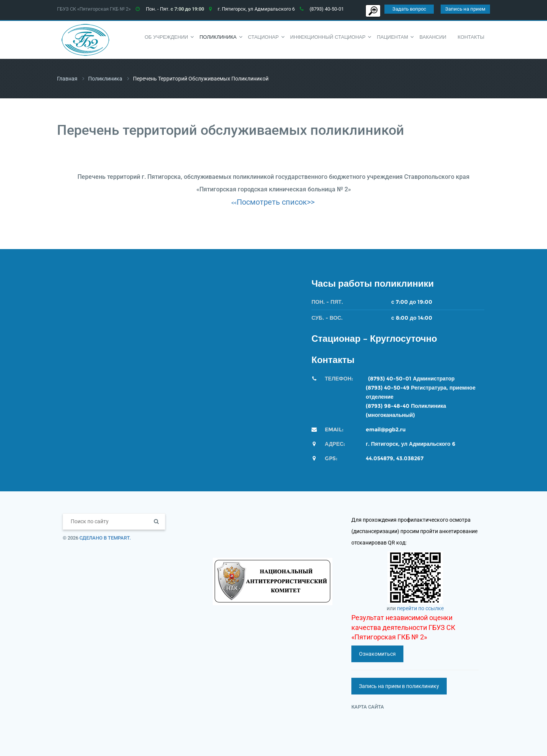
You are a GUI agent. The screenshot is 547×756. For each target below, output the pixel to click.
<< (234, 203)
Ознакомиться (377, 654)
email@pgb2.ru (386, 429)
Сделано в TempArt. (105, 538)
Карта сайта (368, 707)
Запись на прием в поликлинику (399, 686)
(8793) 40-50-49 (388, 388)
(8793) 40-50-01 (390, 379)
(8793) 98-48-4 (386, 406)
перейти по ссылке (420, 608)
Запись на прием (465, 9)
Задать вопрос (409, 9)
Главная (67, 79)
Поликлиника (105, 79)
